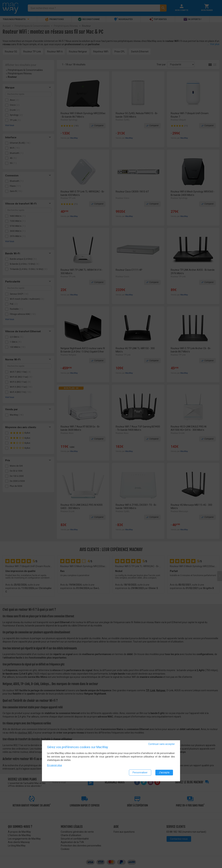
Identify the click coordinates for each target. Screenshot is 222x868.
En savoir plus (55, 766)
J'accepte (164, 773)
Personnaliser (140, 773)
